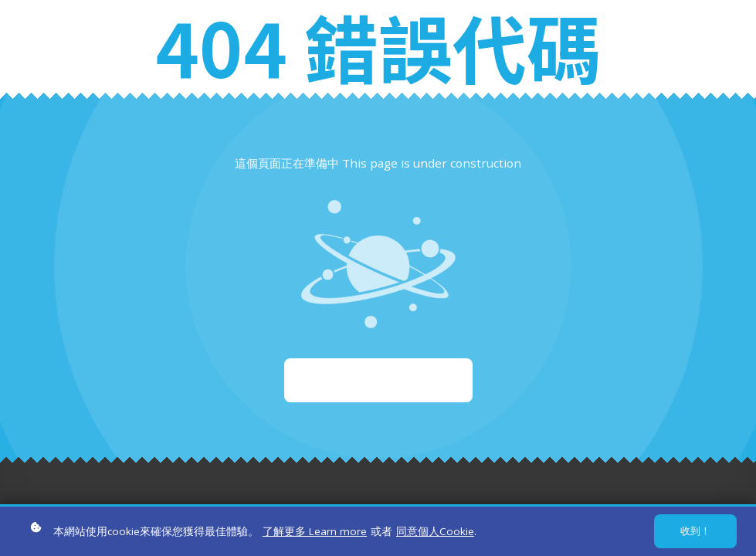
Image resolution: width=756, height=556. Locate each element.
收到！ (695, 533)
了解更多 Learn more (315, 534)
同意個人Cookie (435, 534)
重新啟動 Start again (378, 380)
